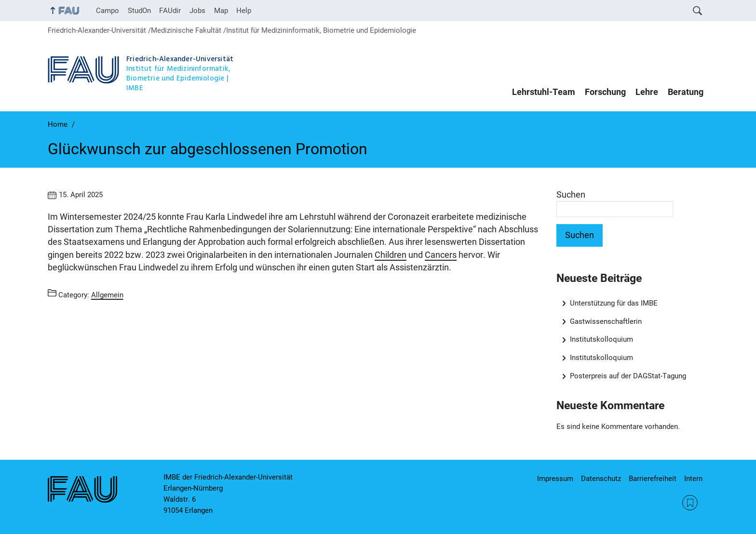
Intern (693, 479)
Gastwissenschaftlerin (606, 321)
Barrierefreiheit (653, 479)
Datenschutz (601, 479)
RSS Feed (690, 503)
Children (391, 255)
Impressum (555, 479)
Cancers (441, 255)
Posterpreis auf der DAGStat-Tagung (628, 376)
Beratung (686, 92)
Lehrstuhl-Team (544, 92)
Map (221, 11)
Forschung (605, 92)
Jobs (197, 11)
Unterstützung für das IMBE (614, 303)
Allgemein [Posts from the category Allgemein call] (107, 294)
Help (244, 11)
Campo (108, 11)
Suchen (571, 195)
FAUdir (170, 11)
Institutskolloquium (601, 339)
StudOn (139, 11)
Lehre (647, 92)
